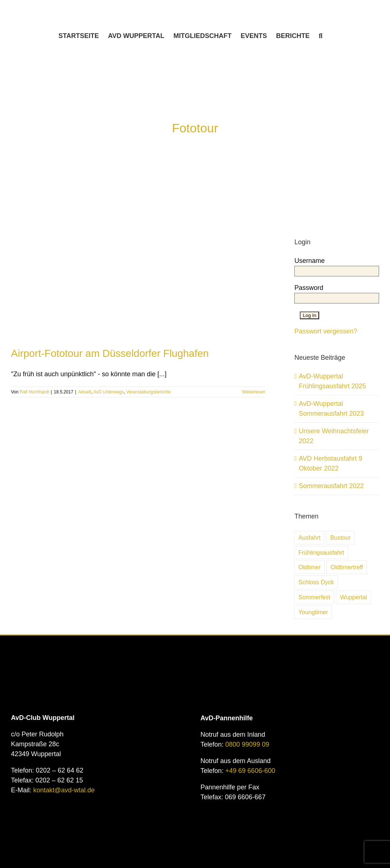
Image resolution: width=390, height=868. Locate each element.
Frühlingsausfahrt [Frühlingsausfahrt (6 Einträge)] (321, 552)
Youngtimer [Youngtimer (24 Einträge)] (313, 612)
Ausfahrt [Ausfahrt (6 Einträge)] (309, 537)
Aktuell (85, 392)
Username (309, 261)
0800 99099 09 (247, 744)
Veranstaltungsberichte (149, 392)
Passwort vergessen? (326, 331)
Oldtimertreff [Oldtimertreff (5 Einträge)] (347, 567)
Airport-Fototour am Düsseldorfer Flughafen (110, 353)
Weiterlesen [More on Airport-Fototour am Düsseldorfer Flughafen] (254, 392)
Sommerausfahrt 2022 (331, 486)
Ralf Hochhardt (34, 392)
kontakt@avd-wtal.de (64, 790)
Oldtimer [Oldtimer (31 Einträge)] (309, 567)
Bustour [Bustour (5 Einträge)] (340, 537)
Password (309, 288)
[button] (321, 36)
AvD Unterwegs (109, 392)
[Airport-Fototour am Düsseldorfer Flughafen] (138, 251)
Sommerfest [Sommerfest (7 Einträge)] (314, 597)
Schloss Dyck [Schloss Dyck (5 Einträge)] (316, 582)
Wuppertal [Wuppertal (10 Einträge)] (353, 597)
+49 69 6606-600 (250, 771)
